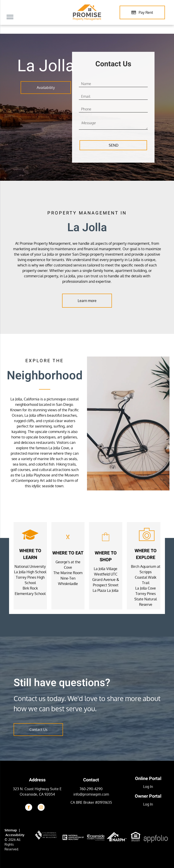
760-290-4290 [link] (91, 789)
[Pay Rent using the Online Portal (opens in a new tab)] (142, 12)
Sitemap (11, 830)
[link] (136, 835)
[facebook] (29, 808)
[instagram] (41, 808)
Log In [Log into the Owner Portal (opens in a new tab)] (148, 804)
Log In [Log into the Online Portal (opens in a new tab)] (148, 787)
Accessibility (15, 835)
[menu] (10, 17)
